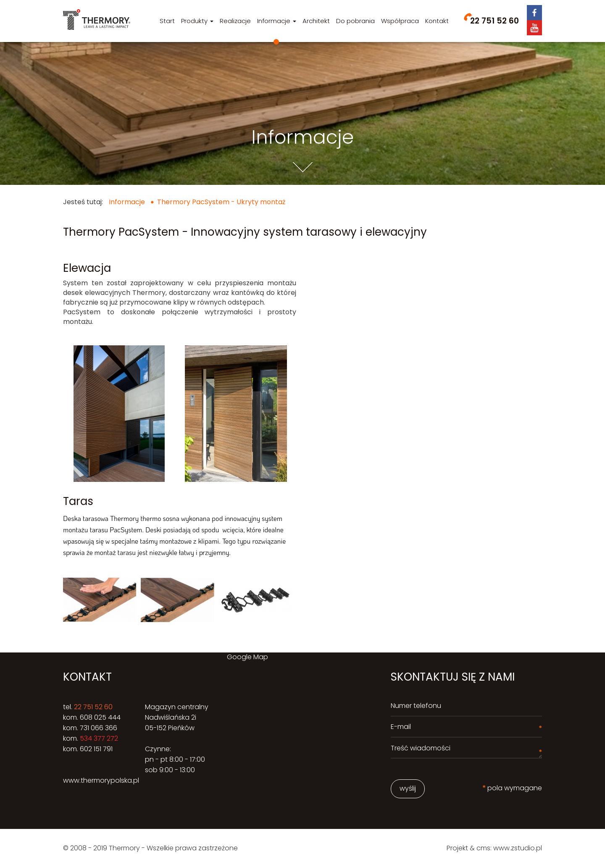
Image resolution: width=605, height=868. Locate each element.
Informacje (277, 21)
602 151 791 (96, 749)
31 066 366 (100, 728)
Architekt (316, 21)
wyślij (408, 788)
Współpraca (400, 21)
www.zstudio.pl (518, 848)
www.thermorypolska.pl (101, 780)
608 (86, 717)
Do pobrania (355, 21)
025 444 (107, 717)
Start (167, 21)
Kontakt (437, 21)
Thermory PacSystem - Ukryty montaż (221, 202)
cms (483, 848)
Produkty (197, 21)
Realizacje (235, 21)
